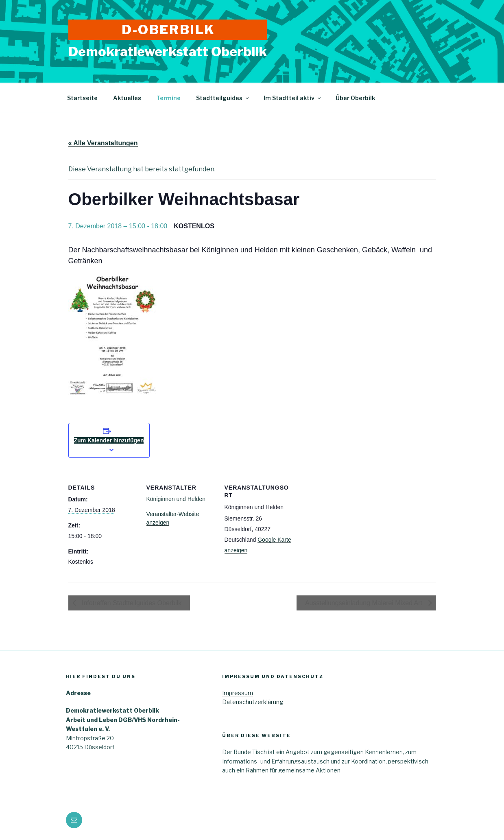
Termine (169, 98)
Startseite (82, 98)
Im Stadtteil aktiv (293, 98)
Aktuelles (127, 98)
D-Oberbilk (168, 30)
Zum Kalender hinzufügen (109, 440)
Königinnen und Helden (176, 499)
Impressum (238, 693)
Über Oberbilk (355, 98)
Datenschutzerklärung (253, 702)
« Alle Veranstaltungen (103, 143)
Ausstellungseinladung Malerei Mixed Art (365, 603)
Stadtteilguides (223, 98)
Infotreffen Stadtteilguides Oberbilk (131, 603)
